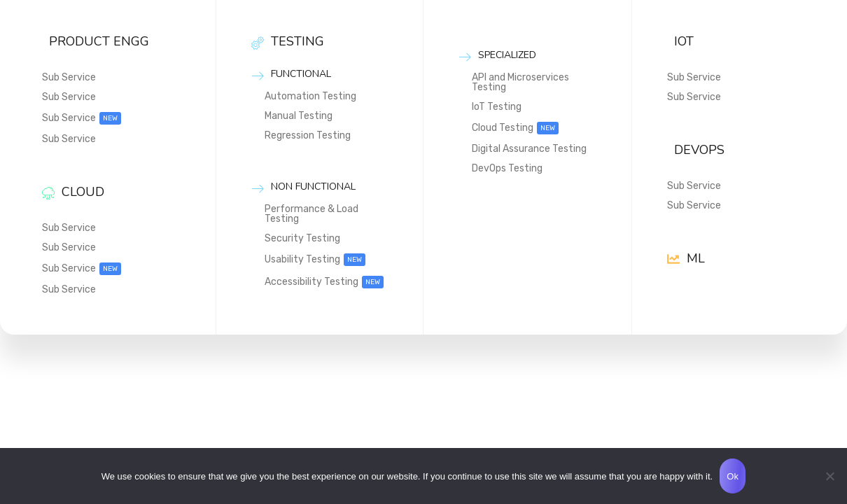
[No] (829, 476)
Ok (733, 476)
